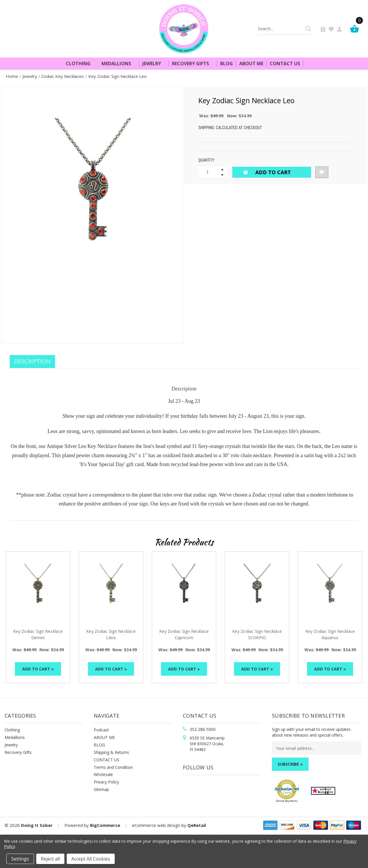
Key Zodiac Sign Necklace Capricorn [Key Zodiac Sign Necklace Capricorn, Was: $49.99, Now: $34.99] (184, 634)
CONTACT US (107, 760)
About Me (251, 64)
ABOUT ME (104, 737)
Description (32, 361)
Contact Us (285, 64)
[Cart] (356, 29)
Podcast (101, 730)
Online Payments (287, 801)
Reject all (50, 859)
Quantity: (207, 160)
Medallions (119, 64)
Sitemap (101, 789)
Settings (20, 859)
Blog (227, 64)
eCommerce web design (156, 825)
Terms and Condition (113, 767)
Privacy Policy (106, 782)
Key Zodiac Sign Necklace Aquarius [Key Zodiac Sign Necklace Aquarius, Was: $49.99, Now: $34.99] (330, 634)
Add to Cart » (38, 669)
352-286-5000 (203, 729)
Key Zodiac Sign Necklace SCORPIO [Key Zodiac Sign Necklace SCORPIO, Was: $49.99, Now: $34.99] (257, 634)
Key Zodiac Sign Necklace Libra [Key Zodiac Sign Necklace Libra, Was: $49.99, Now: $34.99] (111, 634)
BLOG (99, 745)
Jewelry (154, 64)
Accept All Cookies (91, 859)
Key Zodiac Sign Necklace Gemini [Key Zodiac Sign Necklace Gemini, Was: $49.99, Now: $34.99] (38, 634)
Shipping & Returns (111, 752)
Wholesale (103, 774)
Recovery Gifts (193, 64)
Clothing (81, 64)
